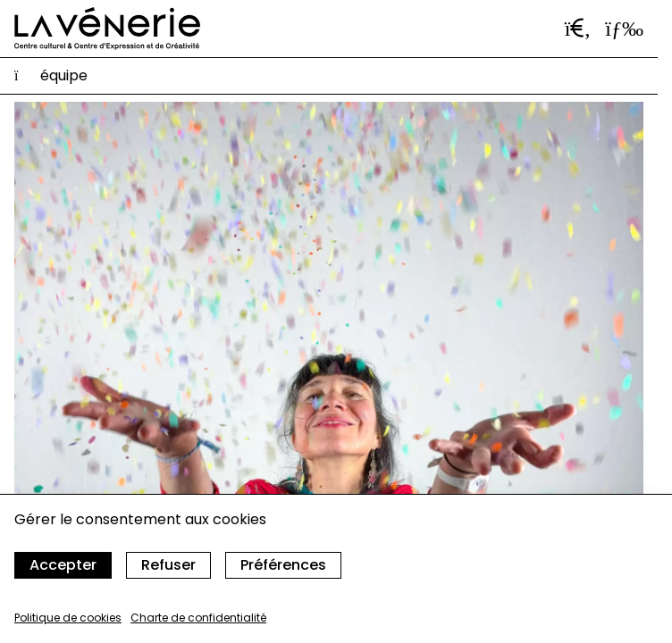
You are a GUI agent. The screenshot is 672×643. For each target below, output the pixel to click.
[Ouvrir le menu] (624, 29)
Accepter (63, 565)
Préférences (283, 565)
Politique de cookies (68, 618)
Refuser (168, 565)
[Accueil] (107, 29)
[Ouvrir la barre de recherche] (578, 29)
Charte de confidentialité (198, 618)
